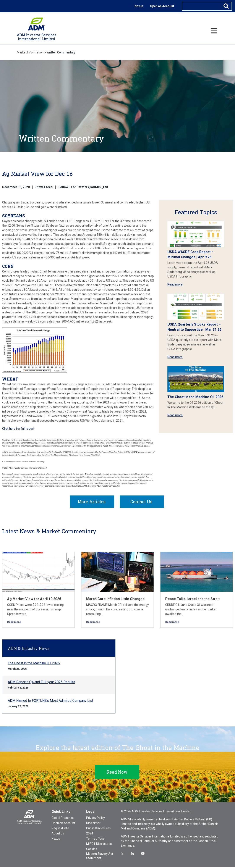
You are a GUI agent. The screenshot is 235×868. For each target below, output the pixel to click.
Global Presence (63, 819)
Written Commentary (61, 52)
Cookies (92, 850)
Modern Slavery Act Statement (100, 857)
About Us (58, 834)
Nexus (139, 6)
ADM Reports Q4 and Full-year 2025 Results (41, 683)
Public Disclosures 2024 (98, 832)
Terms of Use (95, 839)
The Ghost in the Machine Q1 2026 (195, 397)
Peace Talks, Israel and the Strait (192, 600)
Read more (175, 284)
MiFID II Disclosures (99, 845)
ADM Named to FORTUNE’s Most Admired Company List (50, 701)
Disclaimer (93, 824)
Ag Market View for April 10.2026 (34, 600)
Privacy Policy (96, 819)
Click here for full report (18, 429)
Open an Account (162, 6)
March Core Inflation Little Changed (115, 600)
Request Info (60, 829)
